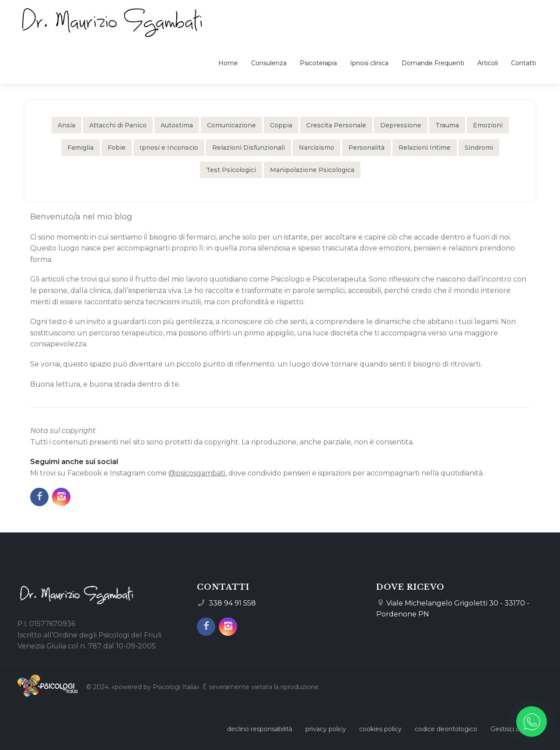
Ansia (66, 125)
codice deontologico (446, 729)
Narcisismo (317, 148)
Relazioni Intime (425, 148)
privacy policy (326, 729)
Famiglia (80, 148)
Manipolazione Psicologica (312, 170)
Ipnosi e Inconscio (169, 148)
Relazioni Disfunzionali (248, 148)
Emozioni (488, 125)
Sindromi (479, 148)
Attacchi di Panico (118, 125)
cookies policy (380, 729)
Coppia (281, 125)
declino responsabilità (260, 729)
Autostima (177, 125)
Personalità (366, 148)
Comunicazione (231, 125)
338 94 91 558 (232, 603)
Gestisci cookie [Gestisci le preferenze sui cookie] (513, 729)
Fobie (117, 148)
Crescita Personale (336, 125)
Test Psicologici (231, 170)
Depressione (401, 125)
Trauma (447, 125)
